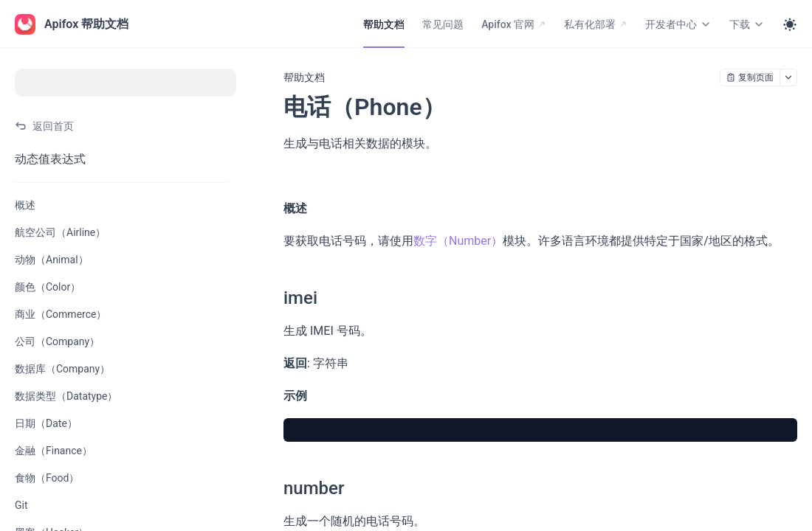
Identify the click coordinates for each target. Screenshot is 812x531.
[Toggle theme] (790, 24)
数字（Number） (458, 241)
